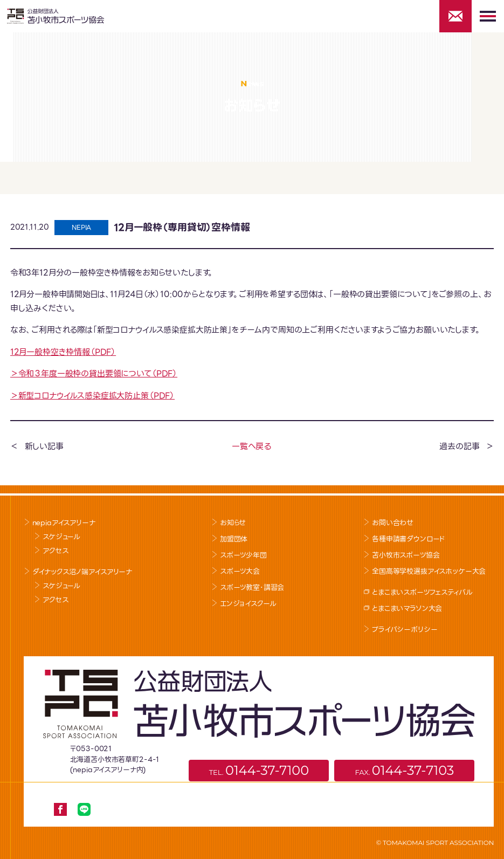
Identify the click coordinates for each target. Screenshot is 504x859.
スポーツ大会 (240, 571)
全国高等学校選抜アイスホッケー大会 (429, 571)
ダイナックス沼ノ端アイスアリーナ (82, 572)
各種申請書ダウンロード (409, 539)
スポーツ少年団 (243, 555)
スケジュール (61, 537)
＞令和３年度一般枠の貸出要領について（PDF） (94, 374)
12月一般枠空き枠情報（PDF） (63, 352)
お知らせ (233, 523)
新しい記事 (44, 446)
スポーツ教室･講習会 (252, 587)
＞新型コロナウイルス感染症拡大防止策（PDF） (92, 396)
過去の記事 (459, 446)
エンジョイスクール (248, 604)
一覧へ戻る (251, 446)
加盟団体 (234, 539)
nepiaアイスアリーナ (64, 523)
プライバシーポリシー (405, 630)
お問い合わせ (393, 523)
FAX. (404, 770)
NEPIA (81, 227)
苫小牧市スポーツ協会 (406, 555)
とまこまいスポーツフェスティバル (422, 592)
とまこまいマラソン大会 (407, 609)
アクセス (55, 551)
